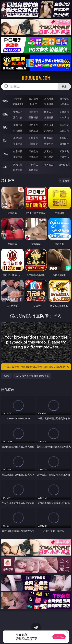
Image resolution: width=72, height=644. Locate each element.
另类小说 (33, 157)
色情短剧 (33, 170)
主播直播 (49, 117)
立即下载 (59, 637)
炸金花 (33, 104)
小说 (5, 154)
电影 (5, 127)
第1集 (6, 376)
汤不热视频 (64, 165)
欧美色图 (49, 138)
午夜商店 (33, 165)
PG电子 (18, 99)
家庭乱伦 (33, 151)
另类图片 (64, 144)
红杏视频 (18, 170)
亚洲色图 (33, 138)
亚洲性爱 (18, 125)
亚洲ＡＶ (18, 112)
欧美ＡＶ (49, 112)
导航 (5, 167)
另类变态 (64, 131)
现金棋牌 (49, 104)
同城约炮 (18, 165)
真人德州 (33, 99)
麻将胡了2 (18, 104)
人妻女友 (49, 151)
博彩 (5, 101)
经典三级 (33, 131)
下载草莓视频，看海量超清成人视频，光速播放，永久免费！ (37, 367)
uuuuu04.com (36, 78)
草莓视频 (49, 165)
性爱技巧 (64, 157)
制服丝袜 (18, 131)
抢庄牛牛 (64, 104)
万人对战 (49, 99)
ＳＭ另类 (64, 117)
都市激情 (18, 151)
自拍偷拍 (33, 112)
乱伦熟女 (49, 131)
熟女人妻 (18, 117)
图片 (5, 141)
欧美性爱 (64, 125)
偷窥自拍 (18, 138)
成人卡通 (49, 125)
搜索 (64, 86)
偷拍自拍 (33, 125)
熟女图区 (49, 144)
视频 (5, 114)
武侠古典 (64, 151)
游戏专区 (64, 99)
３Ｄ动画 (64, 112)
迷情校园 (18, 157)
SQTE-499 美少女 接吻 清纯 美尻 (32, 376)
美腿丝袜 (18, 144)
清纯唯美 (33, 144)
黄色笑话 (49, 157)
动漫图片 (64, 138)
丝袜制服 (33, 117)
